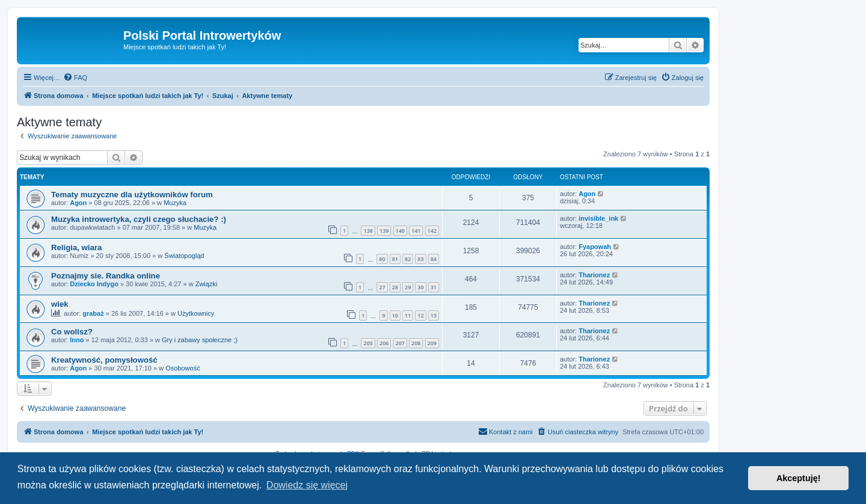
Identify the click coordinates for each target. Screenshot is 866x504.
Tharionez (594, 275)
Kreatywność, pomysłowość (104, 360)
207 (400, 343)
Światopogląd (184, 256)
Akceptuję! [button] (799, 478)
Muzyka (175, 203)
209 (432, 343)
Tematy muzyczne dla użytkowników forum (132, 195)
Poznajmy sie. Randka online (106, 276)
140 (400, 231)
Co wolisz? (72, 332)
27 (382, 287)
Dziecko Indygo (94, 284)
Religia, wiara (76, 247)
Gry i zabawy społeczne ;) (200, 340)
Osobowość (183, 368)
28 (395, 287)
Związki (207, 284)
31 (434, 287)
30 (420, 287)
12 (420, 315)
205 (368, 343)
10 (395, 315)
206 (384, 343)
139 (384, 231)
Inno (77, 340)
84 (434, 259)
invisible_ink (598, 218)
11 (408, 315)
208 (416, 343)
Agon (78, 203)
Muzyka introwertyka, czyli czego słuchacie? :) (139, 219)
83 (420, 259)
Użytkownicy (196, 313)
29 (408, 287)
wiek (60, 304)
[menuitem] (75, 78)
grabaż (93, 313)
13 (434, 315)
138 (368, 231)
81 (395, 259)
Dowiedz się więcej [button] (307, 485)
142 (432, 231)
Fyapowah (595, 247)
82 (408, 259)
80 (382, 259)
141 (416, 231)
